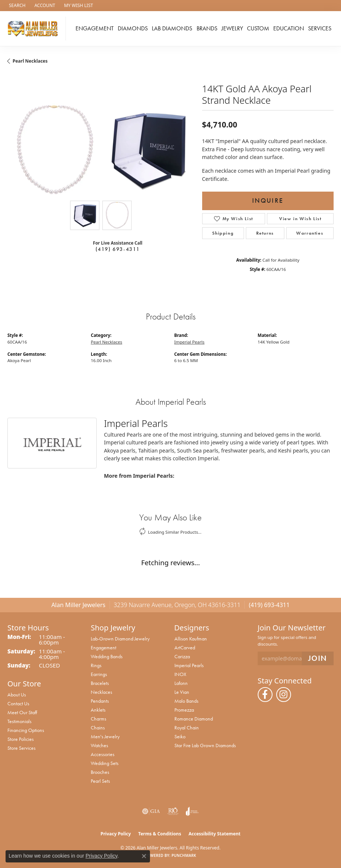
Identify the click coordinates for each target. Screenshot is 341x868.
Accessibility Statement (214, 834)
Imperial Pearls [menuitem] (189, 665)
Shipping (223, 233)
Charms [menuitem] (98, 719)
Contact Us (18, 703)
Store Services (21, 748)
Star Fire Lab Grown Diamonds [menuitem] (205, 745)
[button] (16, 6)
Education (289, 28)
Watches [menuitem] (99, 745)
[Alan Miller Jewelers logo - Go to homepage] (35, 29)
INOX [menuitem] (180, 674)
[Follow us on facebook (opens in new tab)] (265, 695)
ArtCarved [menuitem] (185, 647)
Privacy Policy (116, 834)
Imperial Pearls (190, 342)
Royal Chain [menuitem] (187, 728)
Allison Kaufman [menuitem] (191, 639)
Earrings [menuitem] (99, 674)
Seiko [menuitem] (180, 736)
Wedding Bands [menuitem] (107, 656)
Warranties (310, 233)
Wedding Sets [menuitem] (105, 763)
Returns (265, 233)
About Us (17, 695)
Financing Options (26, 730)
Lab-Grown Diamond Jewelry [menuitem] (120, 639)
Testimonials (19, 721)
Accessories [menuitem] (103, 754)
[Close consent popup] (144, 856)
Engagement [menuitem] (103, 647)
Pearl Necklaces (30, 61)
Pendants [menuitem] (100, 701)
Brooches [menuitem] (100, 772)
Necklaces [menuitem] (101, 692)
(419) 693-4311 (118, 249)
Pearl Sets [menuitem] (100, 781)
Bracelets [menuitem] (100, 683)
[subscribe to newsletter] (318, 658)
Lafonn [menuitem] (181, 683)
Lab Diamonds (172, 28)
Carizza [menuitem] (182, 656)
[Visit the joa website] (192, 811)
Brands (207, 28)
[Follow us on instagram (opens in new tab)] (284, 695)
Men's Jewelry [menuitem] (105, 736)
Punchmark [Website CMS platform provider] (184, 855)
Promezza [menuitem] (184, 710)
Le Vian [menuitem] (182, 692)
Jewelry (232, 28)
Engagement (95, 28)
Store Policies (21, 739)
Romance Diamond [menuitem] (194, 719)
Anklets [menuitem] (98, 710)
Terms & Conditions (160, 834)
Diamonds (133, 28)
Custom (258, 28)
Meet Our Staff (22, 712)
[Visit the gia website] (151, 811)
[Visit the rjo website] (173, 811)
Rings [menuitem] (96, 665)
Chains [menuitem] (98, 728)
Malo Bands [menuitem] (186, 701)
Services (320, 28)
